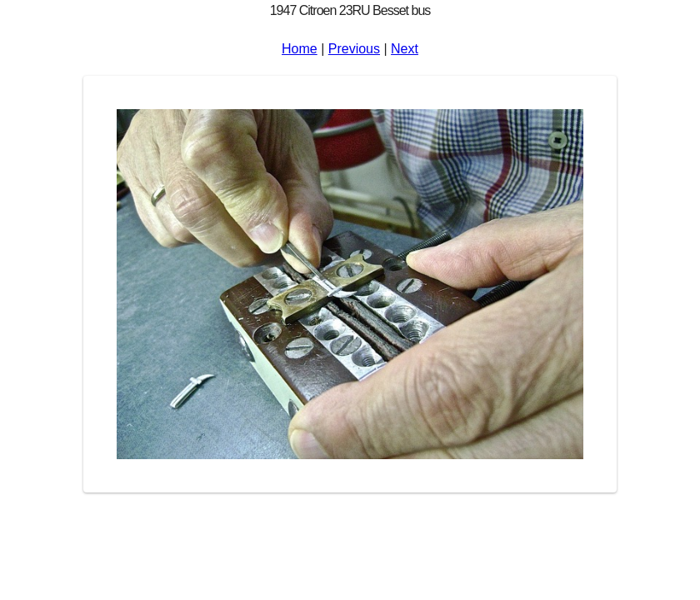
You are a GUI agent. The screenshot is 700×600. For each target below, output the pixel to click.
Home (300, 49)
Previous (354, 49)
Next (405, 49)
